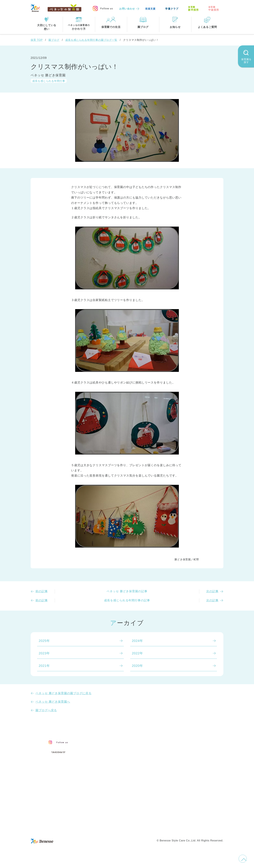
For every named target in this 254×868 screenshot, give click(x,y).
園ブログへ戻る (46, 710)
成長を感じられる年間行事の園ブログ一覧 (91, 40)
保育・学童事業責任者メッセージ (127, 741)
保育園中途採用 (172, 830)
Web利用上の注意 (145, 830)
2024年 (137, 641)
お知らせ (182, 743)
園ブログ (54, 40)
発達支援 (150, 9)
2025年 (44, 641)
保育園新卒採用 (198, 830)
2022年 (137, 653)
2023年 (44, 653)
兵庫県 (122, 808)
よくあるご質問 (188, 758)
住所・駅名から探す (116, 788)
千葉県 (142, 801)
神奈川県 (124, 801)
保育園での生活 (112, 772)
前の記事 (42, 591)
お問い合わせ (127, 9)
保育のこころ (111, 748)
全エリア (108, 794)
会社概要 (149, 823)
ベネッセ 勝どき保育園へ (53, 702)
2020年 (137, 666)
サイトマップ (130, 823)
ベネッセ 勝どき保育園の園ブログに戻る (63, 693)
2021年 (44, 666)
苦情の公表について (192, 750)
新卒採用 (193, 9)
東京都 (106, 801)
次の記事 (212, 591)
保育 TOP (37, 40)
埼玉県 (106, 808)
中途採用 (214, 9)
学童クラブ (172, 9)
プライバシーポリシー (113, 830)
